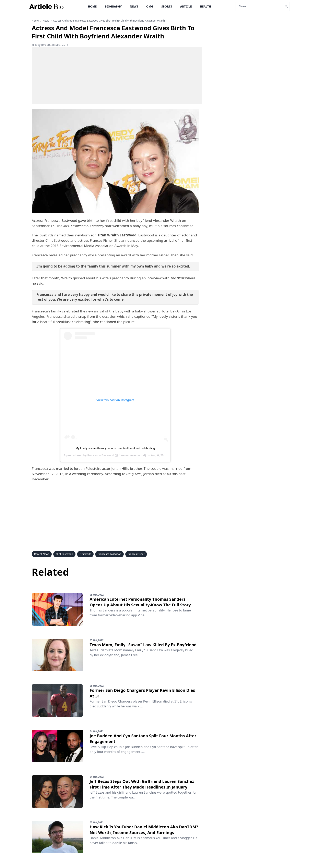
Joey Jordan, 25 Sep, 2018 (50, 45)
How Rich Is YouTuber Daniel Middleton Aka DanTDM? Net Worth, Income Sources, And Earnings (144, 830)
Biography (113, 6)
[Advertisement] (117, 75)
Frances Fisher (101, 240)
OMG (150, 6)
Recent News (42, 554)
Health (206, 6)
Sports (167, 6)
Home (92, 6)
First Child (85, 554)
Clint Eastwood (64, 554)
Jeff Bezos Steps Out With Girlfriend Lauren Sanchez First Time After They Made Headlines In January (142, 784)
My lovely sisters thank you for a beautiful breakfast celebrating (115, 448)
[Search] (259, 6)
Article (186, 6)
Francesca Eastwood (61, 220)
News (134, 6)
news (46, 21)
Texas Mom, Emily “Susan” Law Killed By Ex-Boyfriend (143, 645)
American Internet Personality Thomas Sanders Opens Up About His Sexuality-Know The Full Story (140, 602)
